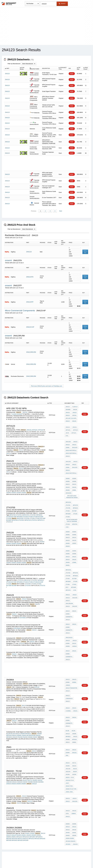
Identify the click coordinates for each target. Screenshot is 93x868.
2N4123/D (68, 441)
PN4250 (25, 725)
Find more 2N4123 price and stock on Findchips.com (46, 386)
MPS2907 (32, 822)
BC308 (29, 723)
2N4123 (29, 252)
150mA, (74, 488)
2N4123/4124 (69, 628)
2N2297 (25, 768)
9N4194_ (25, 412)
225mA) (74, 555)
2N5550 (9, 822)
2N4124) (74, 740)
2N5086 (30, 725)
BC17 (74, 576)
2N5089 (23, 721)
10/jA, (67, 800)
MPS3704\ (13, 511)
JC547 (67, 770)
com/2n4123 (69, 687)
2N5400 (34, 820)
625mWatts (23, 608)
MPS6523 (9, 725)
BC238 (8, 721)
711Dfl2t (75, 407)
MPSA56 (9, 826)
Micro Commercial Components (20, 310)
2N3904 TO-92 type (71, 775)
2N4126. (68, 412)
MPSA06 (15, 824)
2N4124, (29, 429)
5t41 (67, 435)
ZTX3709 (21, 516)
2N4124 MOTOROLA (71, 449)
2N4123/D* (75, 446)
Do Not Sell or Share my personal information (45, 861)
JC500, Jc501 (69, 778)
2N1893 (35, 767)
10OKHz (74, 636)
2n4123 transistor (71, 677)
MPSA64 (26, 826)
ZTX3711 (9, 517)
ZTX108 (9, 514)
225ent (74, 536)
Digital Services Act (66, 861)
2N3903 (9, 491)
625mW (68, 605)
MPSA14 (26, 824)
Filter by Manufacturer (14, 64)
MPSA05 (9, 824)
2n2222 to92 (69, 772)
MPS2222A (26, 822)
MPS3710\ (28, 516)
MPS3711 (41, 516)
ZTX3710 (34, 516)
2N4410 (24, 723)
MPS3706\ (20, 514)
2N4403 (29, 820)
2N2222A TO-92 (70, 767)
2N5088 (39, 721)
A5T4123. (35, 429)
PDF (72, 74)
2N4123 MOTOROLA (71, 452)
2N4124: (32, 631)
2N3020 (14, 770)
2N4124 (68, 415)
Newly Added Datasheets (13, 861)
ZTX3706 (26, 514)
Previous (34, 211)
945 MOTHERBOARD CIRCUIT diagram (72, 515)
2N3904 (14, 491)
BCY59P (14, 512)
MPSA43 (37, 824)
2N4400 (68, 488)
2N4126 (74, 420)
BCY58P (43, 514)
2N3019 (9, 770)
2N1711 (30, 767)
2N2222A (20, 768)
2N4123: (68, 630)
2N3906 (24, 491)
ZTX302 (32, 514)
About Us (84, 861)
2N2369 (35, 768)
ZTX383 (30, 512)
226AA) (68, 446)
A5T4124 (41, 429)
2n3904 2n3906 (70, 824)
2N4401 (68, 558)
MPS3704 (75, 518)
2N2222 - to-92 (70, 764)
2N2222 (14, 768)
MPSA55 (42, 824)
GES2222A (68, 491)
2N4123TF (30, 302)
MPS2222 (19, 822)
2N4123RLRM (31, 352)
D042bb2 (20, 414)
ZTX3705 (33, 511)
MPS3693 (20, 512)
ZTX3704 (19, 511)
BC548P (9, 516)
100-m (67, 432)
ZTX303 (9, 512)
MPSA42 (31, 824)
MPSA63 (20, 826)
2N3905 (19, 491)
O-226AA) (68, 699)
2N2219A (9, 768)
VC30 (67, 521)
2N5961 (19, 723)
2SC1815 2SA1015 (70, 826)
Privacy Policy (26, 861)
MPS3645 (68, 579)
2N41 (67, 743)
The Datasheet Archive (9, 4)
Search (62, 4)
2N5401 (39, 820)
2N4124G (74, 597)
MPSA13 (20, 824)
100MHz (68, 674)
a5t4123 (74, 432)
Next (61, 211)
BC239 (13, 721)
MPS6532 (39, 511)
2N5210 (14, 723)
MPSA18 (9, 723)
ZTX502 (68, 576)
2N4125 (75, 409)
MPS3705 (26, 511)
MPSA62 (15, 826)
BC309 (33, 723)
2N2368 (30, 768)
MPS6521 (28, 721)
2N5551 (14, 822)
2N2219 (40, 767)
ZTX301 (38, 514)
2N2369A (41, 768)
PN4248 (20, 725)
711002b (14, 414)
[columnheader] (11, 68)
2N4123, (68, 427)
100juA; (74, 415)
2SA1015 (75, 829)
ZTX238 (25, 512)
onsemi (9, 260)
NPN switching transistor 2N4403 (72, 494)
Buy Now (85, 252)
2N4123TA (30, 277)
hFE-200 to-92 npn (71, 418)
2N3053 (19, 770)
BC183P (41, 512)
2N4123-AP (30, 327)
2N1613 (25, 767)
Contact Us (77, 861)
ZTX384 (35, 512)
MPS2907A (39, 822)
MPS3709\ (15, 516)
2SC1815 (68, 829)
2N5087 (35, 725)
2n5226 (68, 539)
